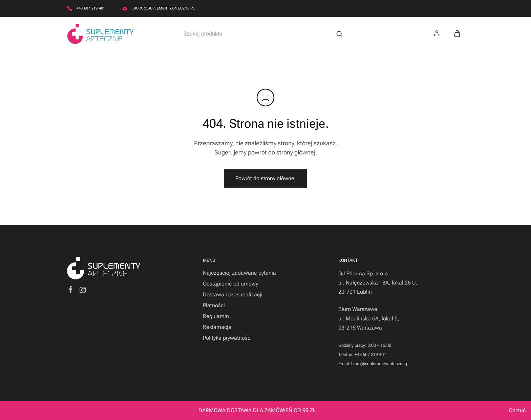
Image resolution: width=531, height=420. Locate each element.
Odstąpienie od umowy (230, 284)
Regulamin (216, 316)
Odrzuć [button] (517, 410)
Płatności (214, 305)
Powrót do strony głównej (265, 178)
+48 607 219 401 (91, 8)
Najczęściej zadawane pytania (239, 273)
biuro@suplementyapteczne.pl (164, 8)
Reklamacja (217, 327)
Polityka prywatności (227, 338)
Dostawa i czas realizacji (233, 295)
